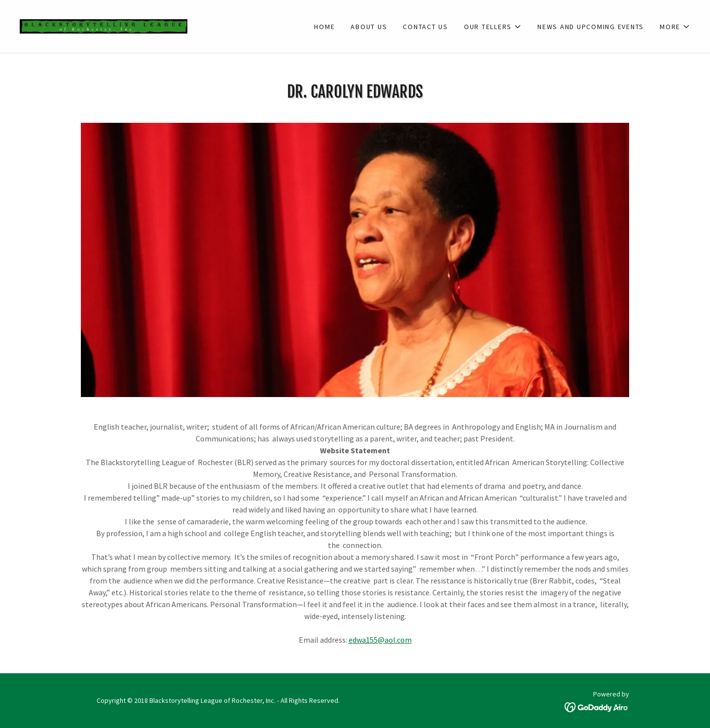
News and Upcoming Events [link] (591, 27)
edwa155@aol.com (380, 640)
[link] (104, 25)
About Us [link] (369, 27)
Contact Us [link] (426, 27)
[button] (493, 27)
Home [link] (324, 27)
